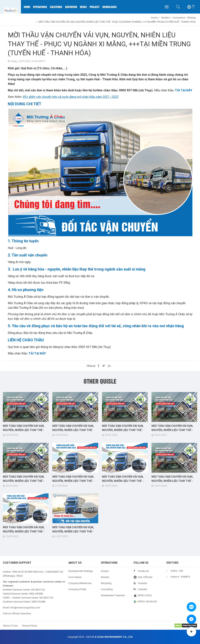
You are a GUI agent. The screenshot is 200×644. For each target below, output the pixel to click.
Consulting (107, 589)
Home (27, 7)
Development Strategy (80, 571)
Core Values (75, 577)
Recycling (106, 583)
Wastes (105, 577)
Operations (40, 7)
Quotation (71, 7)
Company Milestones (80, 583)
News (83, 7)
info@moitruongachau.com (25, 608)
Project (95, 7)
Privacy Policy (30, 626)
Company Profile (77, 589)
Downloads (110, 7)
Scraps (105, 571)
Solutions (56, 7)
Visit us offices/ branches (17, 613)
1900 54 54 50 (19, 572)
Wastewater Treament (113, 595)
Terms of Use (10, 626)
